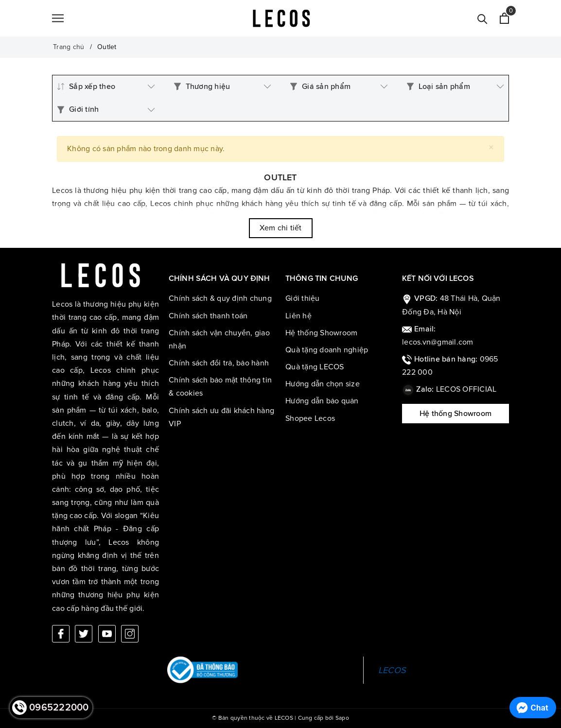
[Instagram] (130, 634)
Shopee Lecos (310, 418)
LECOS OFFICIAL (466, 389)
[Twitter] (84, 634)
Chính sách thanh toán (208, 316)
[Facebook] (61, 634)
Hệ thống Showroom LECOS (456, 416)
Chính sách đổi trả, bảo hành (219, 363)
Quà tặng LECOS (315, 367)
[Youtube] (107, 634)
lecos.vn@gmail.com (438, 342)
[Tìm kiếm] (482, 18)
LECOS (392, 670)
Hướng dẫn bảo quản (322, 401)
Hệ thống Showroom (321, 333)
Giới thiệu (303, 298)
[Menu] (58, 18)
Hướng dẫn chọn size (323, 384)
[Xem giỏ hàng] (504, 18)
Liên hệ (298, 316)
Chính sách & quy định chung (220, 298)
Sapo (342, 718)
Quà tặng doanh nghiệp (327, 350)
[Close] (491, 147)
